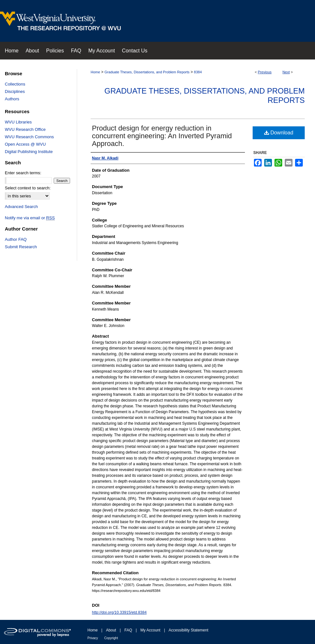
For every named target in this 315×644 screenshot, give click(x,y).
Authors (12, 99)
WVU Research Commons (29, 137)
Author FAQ (16, 239)
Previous (265, 72)
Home (95, 72)
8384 (198, 72)
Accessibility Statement (189, 630)
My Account (150, 630)
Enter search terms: (23, 173)
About (111, 630)
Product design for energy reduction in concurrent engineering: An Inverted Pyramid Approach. (162, 136)
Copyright (111, 638)
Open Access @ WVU (25, 144)
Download (279, 133)
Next (286, 72)
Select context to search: (28, 188)
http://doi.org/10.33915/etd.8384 (119, 612)
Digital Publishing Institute (29, 152)
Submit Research (21, 247)
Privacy (93, 638)
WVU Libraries (18, 122)
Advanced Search (21, 207)
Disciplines (15, 91)
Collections (15, 84)
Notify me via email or (30, 218)
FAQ (128, 630)
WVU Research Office (25, 129)
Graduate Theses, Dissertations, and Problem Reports (147, 72)
